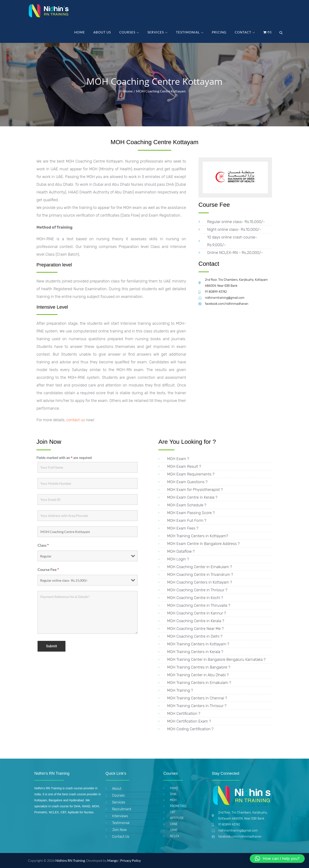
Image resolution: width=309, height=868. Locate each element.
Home (80, 32)
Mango (113, 860)
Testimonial (190, 32)
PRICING (219, 32)
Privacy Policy (130, 860)
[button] (277, 859)
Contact (245, 32)
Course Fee (48, 569)
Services (158, 32)
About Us (102, 32)
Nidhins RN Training (70, 860)
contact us (75, 420)
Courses (129, 32)
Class (43, 545)
